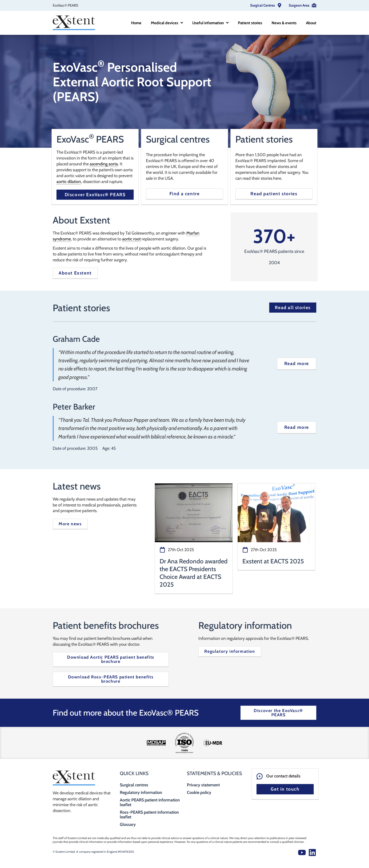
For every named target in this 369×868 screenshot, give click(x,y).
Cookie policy (199, 792)
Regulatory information (141, 792)
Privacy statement (203, 785)
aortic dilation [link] (69, 182)
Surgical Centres (263, 5)
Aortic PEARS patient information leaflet (150, 802)
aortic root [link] (131, 239)
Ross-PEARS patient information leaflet (149, 815)
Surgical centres (134, 785)
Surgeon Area (299, 5)
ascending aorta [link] (104, 164)
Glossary (128, 824)
